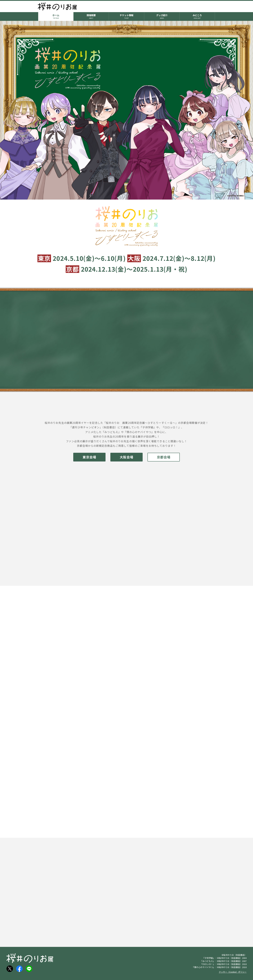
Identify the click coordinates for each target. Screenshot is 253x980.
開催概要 (91, 16)
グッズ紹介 (162, 16)
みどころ (197, 16)
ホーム (56, 16)
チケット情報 (126, 16)
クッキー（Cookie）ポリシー (233, 972)
